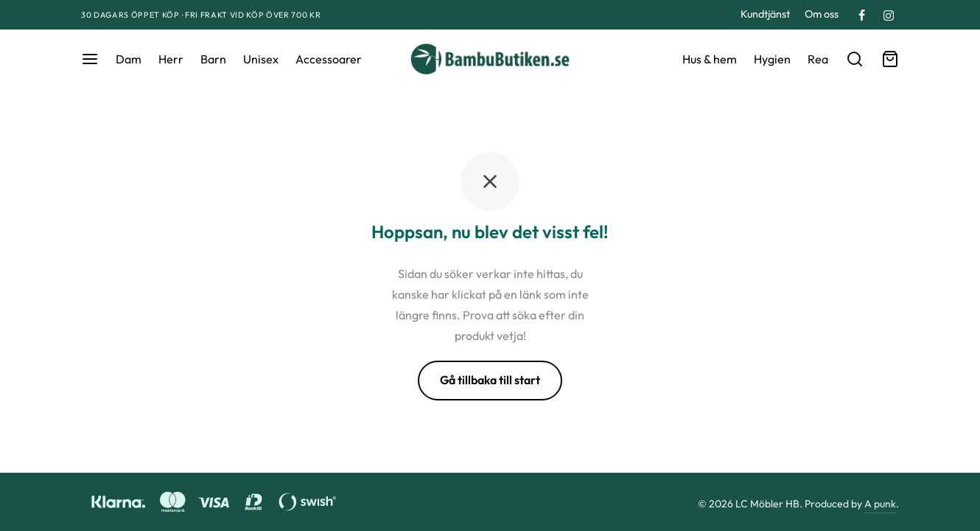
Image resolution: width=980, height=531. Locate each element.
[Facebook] (862, 16)
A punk (880, 504)
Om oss (822, 14)
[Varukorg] (890, 59)
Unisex (261, 59)
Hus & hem (710, 59)
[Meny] (90, 59)
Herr (171, 59)
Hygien (772, 59)
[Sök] (855, 59)
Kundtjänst (765, 14)
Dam (129, 59)
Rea (818, 59)
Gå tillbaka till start (490, 380)
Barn (213, 59)
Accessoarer (329, 59)
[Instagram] (889, 16)
